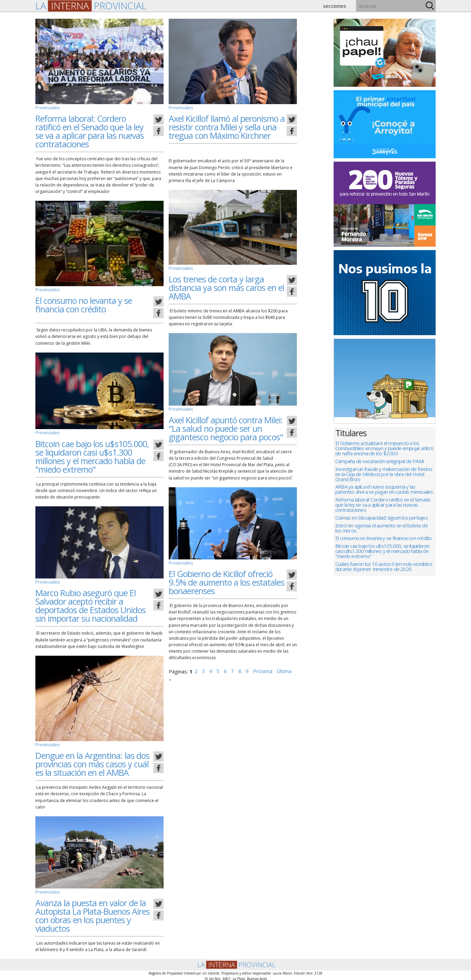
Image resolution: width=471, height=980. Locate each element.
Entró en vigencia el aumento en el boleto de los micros (382, 533)
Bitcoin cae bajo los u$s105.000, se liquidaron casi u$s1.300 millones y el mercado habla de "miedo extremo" (92, 456)
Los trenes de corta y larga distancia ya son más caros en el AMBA (226, 287)
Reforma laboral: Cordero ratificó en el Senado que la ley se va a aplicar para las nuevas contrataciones (90, 131)
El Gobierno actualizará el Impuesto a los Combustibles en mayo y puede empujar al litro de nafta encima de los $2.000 (384, 449)
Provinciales (47, 107)
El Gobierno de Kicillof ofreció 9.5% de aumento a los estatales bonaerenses (226, 581)
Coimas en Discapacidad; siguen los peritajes (382, 522)
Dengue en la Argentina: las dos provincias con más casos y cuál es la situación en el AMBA (92, 763)
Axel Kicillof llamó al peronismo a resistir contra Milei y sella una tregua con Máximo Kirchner (227, 127)
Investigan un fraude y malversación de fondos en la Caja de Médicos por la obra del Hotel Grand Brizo (384, 476)
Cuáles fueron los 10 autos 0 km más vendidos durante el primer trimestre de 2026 (384, 574)
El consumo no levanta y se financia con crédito (84, 304)
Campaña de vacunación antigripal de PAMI (380, 462)
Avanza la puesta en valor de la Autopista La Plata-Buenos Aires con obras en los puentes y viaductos (92, 914)
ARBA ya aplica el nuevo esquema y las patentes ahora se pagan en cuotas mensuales (384, 492)
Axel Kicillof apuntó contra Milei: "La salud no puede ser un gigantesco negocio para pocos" (226, 427)
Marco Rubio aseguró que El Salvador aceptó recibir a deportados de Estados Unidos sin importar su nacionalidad (90, 605)
